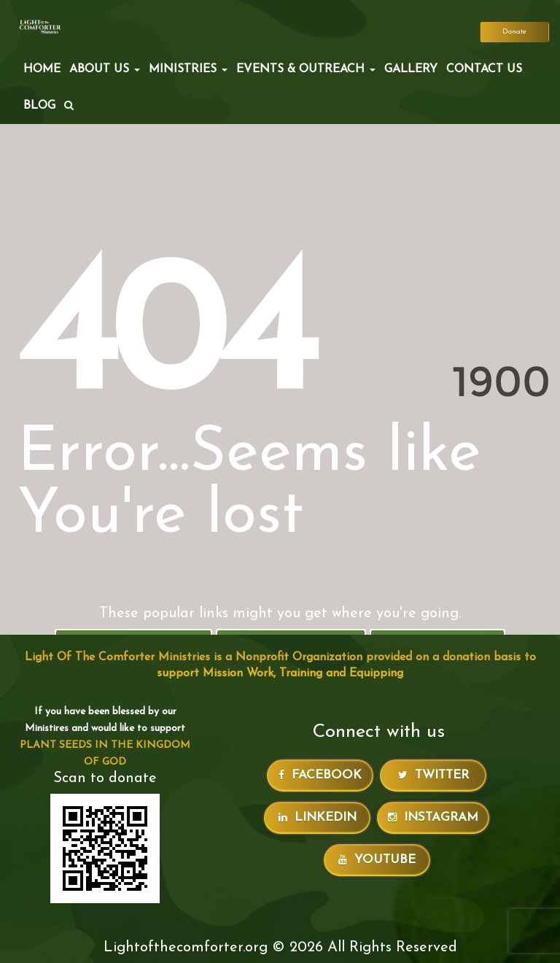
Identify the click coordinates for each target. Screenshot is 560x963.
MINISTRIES (188, 69)
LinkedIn (318, 817)
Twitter (433, 775)
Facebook (320, 775)
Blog (39, 106)
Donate (514, 32)
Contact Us (484, 69)
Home (42, 69)
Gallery (411, 69)
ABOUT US (105, 69)
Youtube (377, 860)
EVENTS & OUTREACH (306, 69)
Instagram (433, 817)
